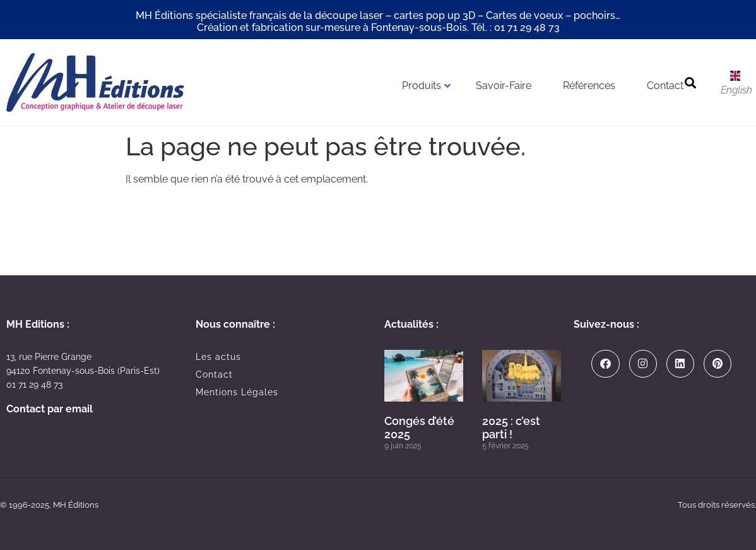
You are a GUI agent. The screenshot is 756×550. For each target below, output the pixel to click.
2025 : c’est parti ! (511, 428)
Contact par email (50, 409)
